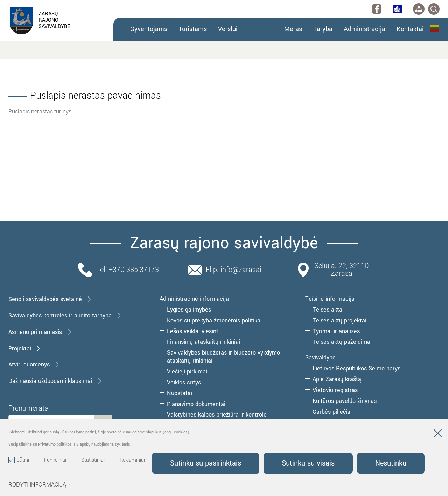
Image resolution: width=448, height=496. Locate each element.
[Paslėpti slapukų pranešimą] (438, 435)
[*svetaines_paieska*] (434, 9)
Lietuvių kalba (435, 28)
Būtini (19, 460)
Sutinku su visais (308, 463)
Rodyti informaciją (40, 485)
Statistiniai (89, 460)
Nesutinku (391, 463)
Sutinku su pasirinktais (206, 463)
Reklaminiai (128, 460)
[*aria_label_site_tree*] (419, 9)
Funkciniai (51, 460)
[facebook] (377, 9)
